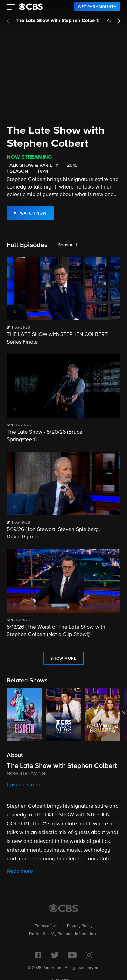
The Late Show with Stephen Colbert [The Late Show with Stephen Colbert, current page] (57, 21)
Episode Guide (24, 785)
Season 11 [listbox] (68, 245)
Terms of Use (47, 926)
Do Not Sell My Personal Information (62, 934)
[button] (11, 8)
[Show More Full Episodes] (63, 658)
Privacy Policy (80, 926)
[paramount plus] (31, 7)
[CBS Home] (63, 908)
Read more (20, 871)
